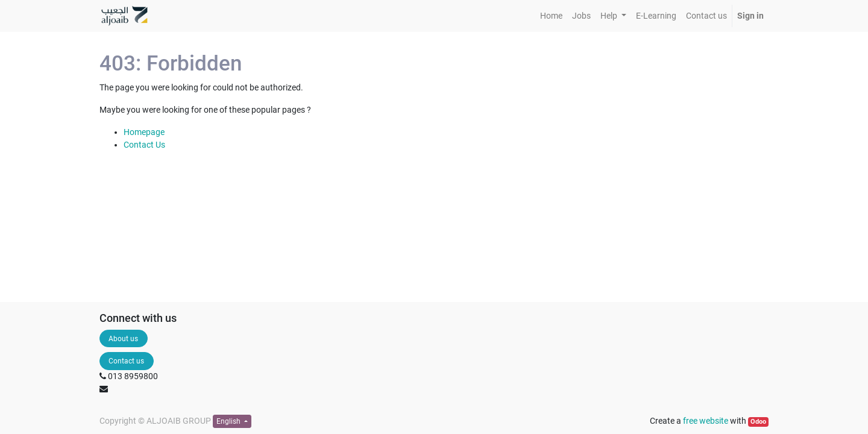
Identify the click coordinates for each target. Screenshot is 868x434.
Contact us (126, 361)
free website (706, 421)
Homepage (144, 132)
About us (123, 339)
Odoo (758, 422)
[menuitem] (551, 16)
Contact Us (144, 145)
